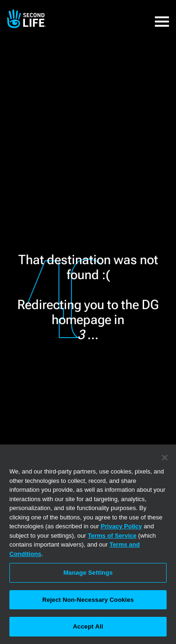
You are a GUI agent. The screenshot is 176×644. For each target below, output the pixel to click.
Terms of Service (112, 536)
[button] (162, 16)
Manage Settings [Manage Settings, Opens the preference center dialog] (88, 573)
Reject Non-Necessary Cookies (88, 600)
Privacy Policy (121, 526)
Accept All (88, 626)
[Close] (165, 458)
